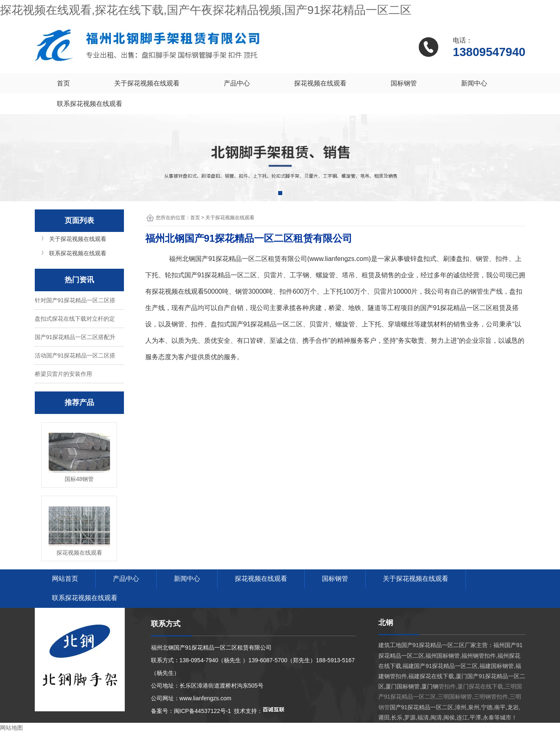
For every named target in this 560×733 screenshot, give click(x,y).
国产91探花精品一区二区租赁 (238, 259)
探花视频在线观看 (320, 83)
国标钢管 (404, 83)
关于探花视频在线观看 (147, 83)
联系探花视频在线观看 (90, 104)
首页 (63, 83)
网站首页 (65, 579)
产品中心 (237, 83)
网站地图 (11, 728)
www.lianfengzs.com (339, 259)
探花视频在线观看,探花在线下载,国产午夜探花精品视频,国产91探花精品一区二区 (206, 10)
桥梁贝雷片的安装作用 (63, 374)
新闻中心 (474, 83)
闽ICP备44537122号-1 (202, 711)
